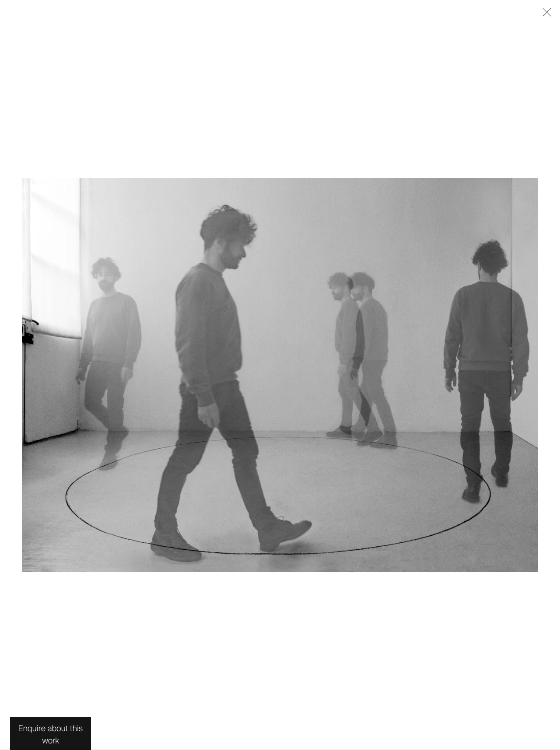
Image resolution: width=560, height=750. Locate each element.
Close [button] (545, 15)
